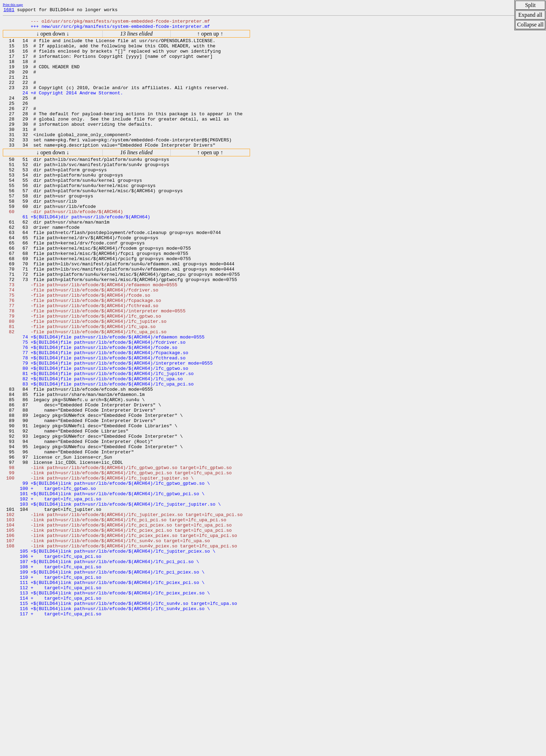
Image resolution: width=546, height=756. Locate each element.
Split (530, 5)
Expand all (531, 15)
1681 (9, 10)
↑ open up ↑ (210, 37)
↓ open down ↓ (53, 37)
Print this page (13, 5)
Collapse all (530, 25)
